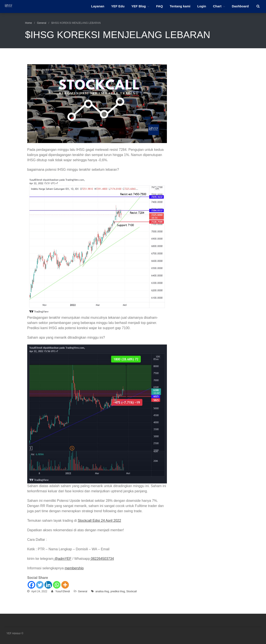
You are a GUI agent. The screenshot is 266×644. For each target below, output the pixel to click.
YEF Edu (118, 6)
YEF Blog (139, 6)
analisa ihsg (102, 591)
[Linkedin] (48, 585)
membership (74, 568)
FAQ (159, 6)
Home (28, 23)
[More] (65, 585)
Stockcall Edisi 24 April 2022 (99, 521)
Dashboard (240, 6)
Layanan (98, 6)
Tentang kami (180, 6)
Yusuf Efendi (63, 591)
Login (202, 6)
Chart (217, 6)
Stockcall (131, 591)
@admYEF (63, 559)
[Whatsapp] (57, 585)
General (42, 23)
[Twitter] (40, 585)
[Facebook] (31, 585)
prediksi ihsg (118, 591)
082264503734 (102, 559)
